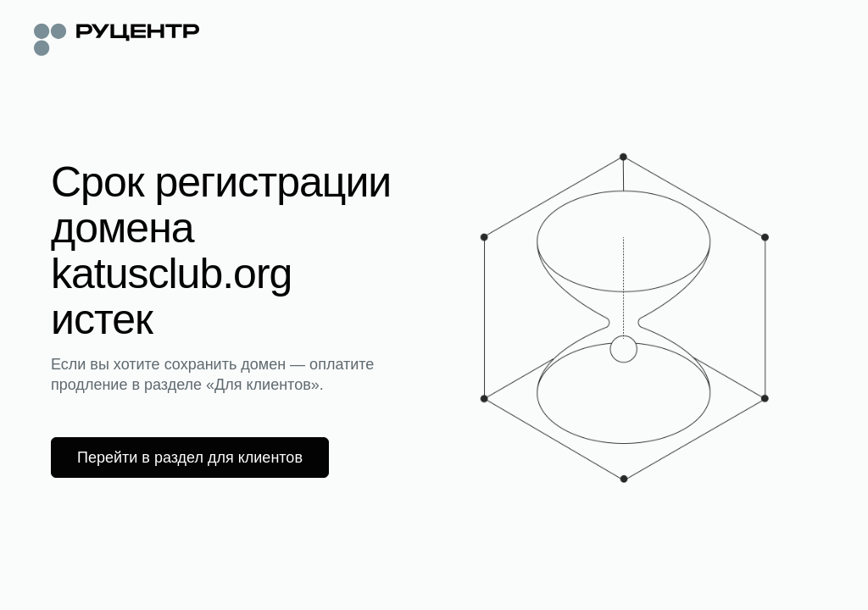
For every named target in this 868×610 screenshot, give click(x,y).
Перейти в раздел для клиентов (190, 457)
